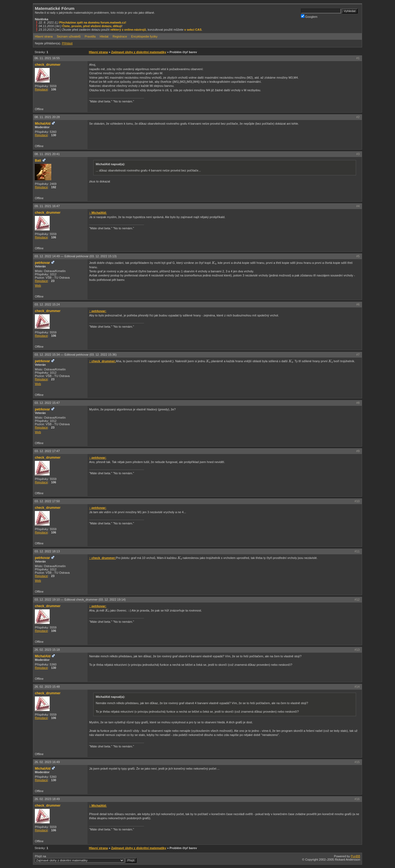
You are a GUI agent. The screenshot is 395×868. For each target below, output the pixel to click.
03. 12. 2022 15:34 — (76, 355)
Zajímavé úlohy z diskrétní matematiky (139, 52)
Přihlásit (67, 43)
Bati (38, 161)
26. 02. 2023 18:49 (47, 799)
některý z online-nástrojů (128, 30)
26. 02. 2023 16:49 (47, 762)
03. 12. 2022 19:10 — (80, 599)
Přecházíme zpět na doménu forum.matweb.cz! (93, 22)
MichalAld (43, 124)
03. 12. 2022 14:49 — (76, 256)
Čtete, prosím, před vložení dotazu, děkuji (92, 26)
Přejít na (86, 859)
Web (38, 285)
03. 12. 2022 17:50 (47, 501)
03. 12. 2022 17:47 (47, 451)
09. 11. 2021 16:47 (47, 206)
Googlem (309, 16)
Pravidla (90, 36)
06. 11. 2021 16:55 (47, 58)
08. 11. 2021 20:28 (47, 117)
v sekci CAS (193, 30)
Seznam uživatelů (69, 36)
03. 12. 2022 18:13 (47, 551)
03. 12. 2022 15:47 (47, 403)
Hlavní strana (44, 36)
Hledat (104, 36)
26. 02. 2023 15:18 (47, 650)
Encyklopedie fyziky (144, 36)
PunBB (356, 856)
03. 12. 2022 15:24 (47, 304)
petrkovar (42, 263)
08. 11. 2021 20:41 (47, 154)
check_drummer (48, 65)
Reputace (41, 89)
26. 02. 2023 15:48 (47, 687)
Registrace (120, 36)
